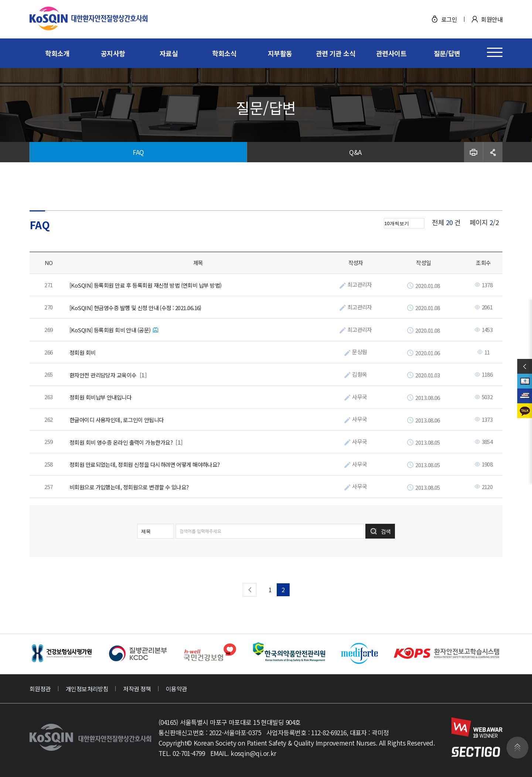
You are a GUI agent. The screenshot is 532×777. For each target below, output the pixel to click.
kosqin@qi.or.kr (253, 753)
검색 (386, 531)
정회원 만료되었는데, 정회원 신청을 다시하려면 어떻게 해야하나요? (145, 465)
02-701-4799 (189, 753)
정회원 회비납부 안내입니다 (100, 397)
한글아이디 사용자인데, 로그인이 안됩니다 (117, 420)
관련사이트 (391, 53)
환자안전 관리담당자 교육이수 (103, 375)
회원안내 (492, 19)
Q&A (355, 152)
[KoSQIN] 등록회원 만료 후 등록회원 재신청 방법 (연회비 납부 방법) (145, 285)
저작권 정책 (137, 689)
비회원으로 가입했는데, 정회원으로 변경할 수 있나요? (129, 487)
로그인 (449, 19)
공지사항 (113, 53)
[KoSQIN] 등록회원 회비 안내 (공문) (110, 330)
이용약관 (177, 689)
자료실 (169, 53)
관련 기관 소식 (336, 53)
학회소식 (224, 53)
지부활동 (280, 53)
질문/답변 (447, 53)
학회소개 (57, 53)
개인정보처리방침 (87, 689)
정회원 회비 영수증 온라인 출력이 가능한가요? (121, 442)
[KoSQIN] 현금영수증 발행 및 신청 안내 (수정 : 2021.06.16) (135, 308)
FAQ (138, 152)
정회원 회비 (83, 353)
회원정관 (40, 689)
